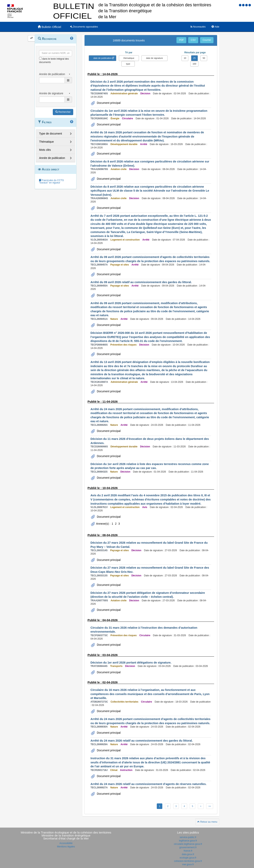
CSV (193, 40)
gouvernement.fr (188, 847)
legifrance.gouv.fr (188, 841)
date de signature (154, 58)
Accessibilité (66, 843)
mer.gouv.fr (188, 864)
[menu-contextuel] (40, 58)
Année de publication (52, 158)
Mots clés (45, 150)
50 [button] (204, 58)
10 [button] (185, 58)
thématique (129, 58)
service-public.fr (188, 837)
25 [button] (194, 58)
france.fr (188, 851)
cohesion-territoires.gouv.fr (188, 861)
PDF (181, 40)
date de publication (102, 58)
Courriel (207, 40)
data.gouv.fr (188, 854)
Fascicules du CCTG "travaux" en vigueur (51, 181)
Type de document (51, 134)
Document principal (108, 103)
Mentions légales (66, 847)
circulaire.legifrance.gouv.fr (188, 844)
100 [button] (194, 64)
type (128, 64)
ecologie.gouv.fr (188, 858)
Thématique (46, 142)
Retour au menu (207, 822)
